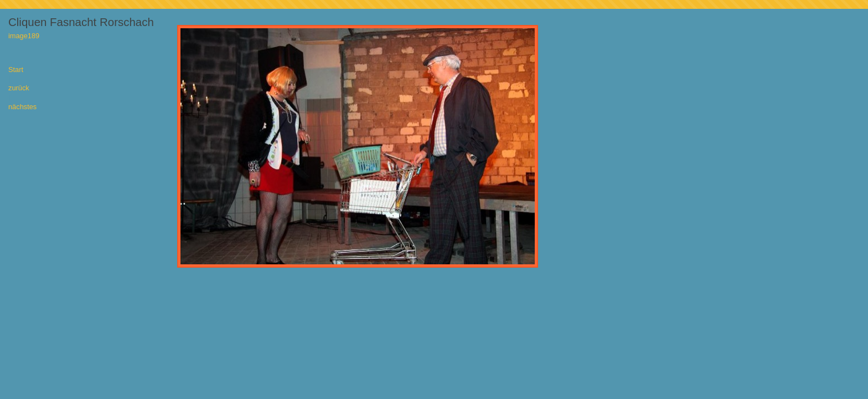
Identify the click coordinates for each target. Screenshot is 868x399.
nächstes (22, 107)
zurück (19, 88)
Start (16, 70)
